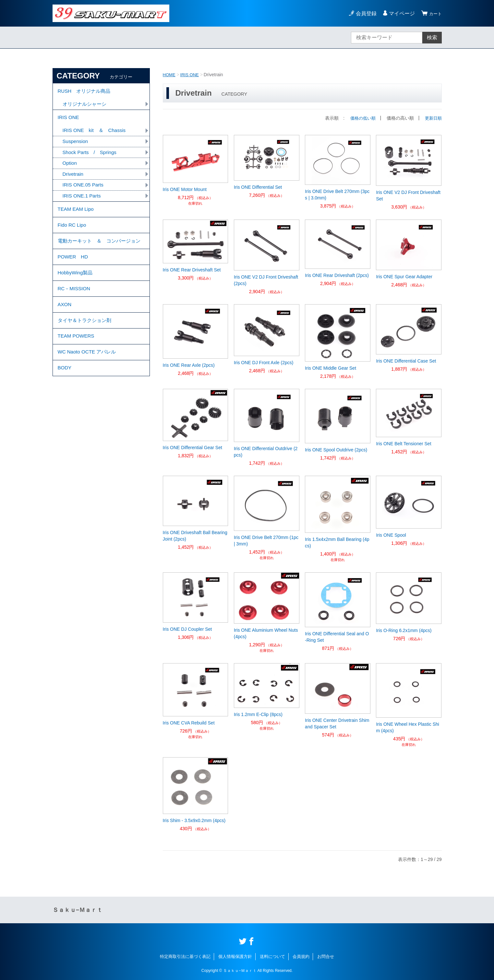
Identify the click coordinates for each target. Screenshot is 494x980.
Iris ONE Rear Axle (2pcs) (189, 365)
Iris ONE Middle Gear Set (331, 368)
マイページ (399, 13)
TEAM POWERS (77, 368)
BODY (65, 404)
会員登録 (363, 13)
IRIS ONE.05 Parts (84, 192)
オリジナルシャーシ (86, 106)
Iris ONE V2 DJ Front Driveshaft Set (408, 196)
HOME (170, 75)
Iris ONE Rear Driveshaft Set (192, 270)
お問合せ (326, 956)
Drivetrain (74, 180)
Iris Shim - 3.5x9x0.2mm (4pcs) (194, 820)
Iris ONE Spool (391, 535)
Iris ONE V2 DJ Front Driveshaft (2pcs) (266, 280)
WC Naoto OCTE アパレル (89, 386)
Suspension (76, 146)
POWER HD (74, 279)
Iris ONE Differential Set (258, 187)
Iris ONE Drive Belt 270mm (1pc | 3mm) (266, 541)
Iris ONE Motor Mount (185, 189)
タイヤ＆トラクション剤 (86, 350)
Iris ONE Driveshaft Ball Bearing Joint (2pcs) (195, 536)
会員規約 (301, 956)
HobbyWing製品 (76, 297)
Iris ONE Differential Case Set (406, 361)
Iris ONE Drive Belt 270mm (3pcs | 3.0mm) (337, 195)
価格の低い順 (361, 118)
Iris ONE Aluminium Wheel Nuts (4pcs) (266, 633)
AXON (65, 333)
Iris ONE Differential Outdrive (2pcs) (266, 452)
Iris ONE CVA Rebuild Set (189, 723)
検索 (432, 37)
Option (70, 169)
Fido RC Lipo (73, 236)
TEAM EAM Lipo (77, 218)
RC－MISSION (75, 315)
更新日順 (433, 118)
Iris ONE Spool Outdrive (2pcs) (336, 450)
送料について (272, 956)
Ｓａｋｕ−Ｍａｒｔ (78, 910)
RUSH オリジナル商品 (86, 92)
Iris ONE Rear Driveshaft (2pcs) (337, 275)
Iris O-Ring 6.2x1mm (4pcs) (404, 630)
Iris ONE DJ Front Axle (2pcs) (264, 363)
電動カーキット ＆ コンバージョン (99, 257)
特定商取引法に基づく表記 (185, 956)
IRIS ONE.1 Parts (83, 203)
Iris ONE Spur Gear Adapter (404, 277)
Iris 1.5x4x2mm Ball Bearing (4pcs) (337, 543)
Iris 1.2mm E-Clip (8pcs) (258, 714)
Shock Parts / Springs (91, 158)
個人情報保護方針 (235, 956)
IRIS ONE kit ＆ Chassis (96, 135)
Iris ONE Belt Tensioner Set (404, 444)
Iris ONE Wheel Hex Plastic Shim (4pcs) (408, 727)
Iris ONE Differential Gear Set (193, 448)
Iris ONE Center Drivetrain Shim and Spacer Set (337, 723)
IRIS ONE (191, 75)
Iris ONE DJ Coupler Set (187, 629)
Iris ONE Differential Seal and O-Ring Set (337, 637)
